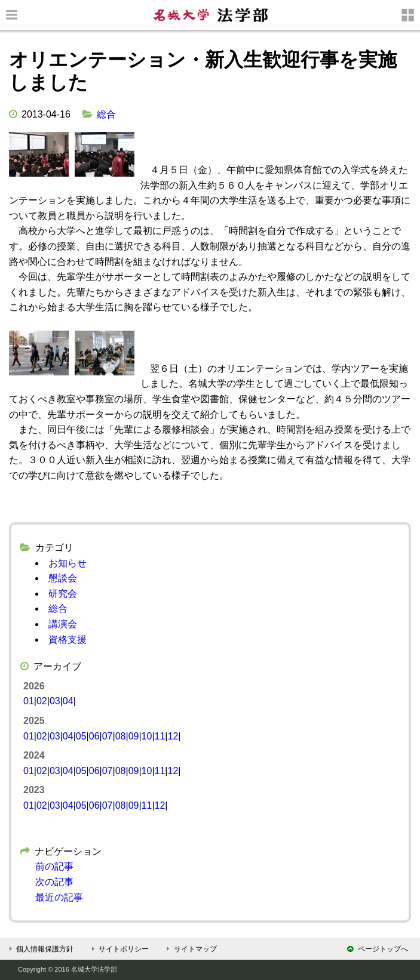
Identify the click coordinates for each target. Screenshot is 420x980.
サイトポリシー (119, 949)
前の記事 (54, 866)
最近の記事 (59, 897)
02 (42, 701)
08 (121, 736)
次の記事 (54, 882)
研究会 (63, 594)
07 (108, 736)
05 (81, 736)
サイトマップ (190, 949)
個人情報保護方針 (40, 949)
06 (94, 736)
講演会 (63, 624)
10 (147, 736)
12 (173, 736)
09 (134, 736)
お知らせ (68, 563)
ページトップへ (378, 949)
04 (68, 701)
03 (55, 701)
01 (29, 701)
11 (160, 736)
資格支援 (68, 640)
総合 (106, 114)
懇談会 (63, 578)
